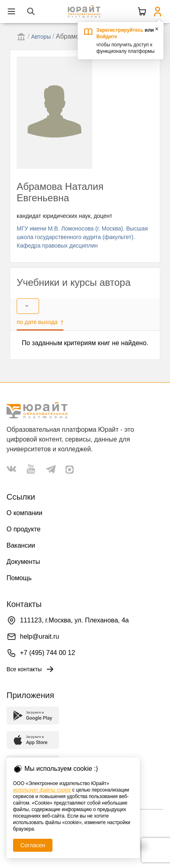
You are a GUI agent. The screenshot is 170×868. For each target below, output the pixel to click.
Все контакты (31, 669)
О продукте (24, 529)
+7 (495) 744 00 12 (48, 653)
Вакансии (21, 545)
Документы (23, 562)
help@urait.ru (39, 636)
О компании (24, 513)
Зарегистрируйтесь (120, 30)
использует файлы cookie (42, 790)
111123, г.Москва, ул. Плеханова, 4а (74, 620)
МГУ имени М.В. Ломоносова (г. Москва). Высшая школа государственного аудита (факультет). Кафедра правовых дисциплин (82, 237)
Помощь (19, 578)
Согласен (33, 845)
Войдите (107, 37)
